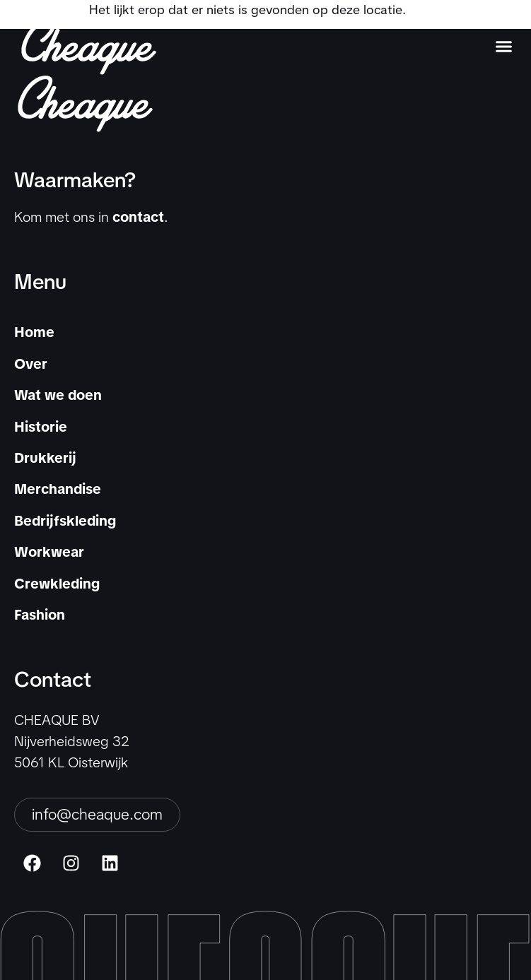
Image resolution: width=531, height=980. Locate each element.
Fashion (40, 615)
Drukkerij (45, 458)
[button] (503, 47)
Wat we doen (58, 395)
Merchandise (58, 489)
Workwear (49, 552)
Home (34, 332)
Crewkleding (57, 584)
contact (138, 217)
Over (31, 364)
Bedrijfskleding (65, 521)
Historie (41, 427)
